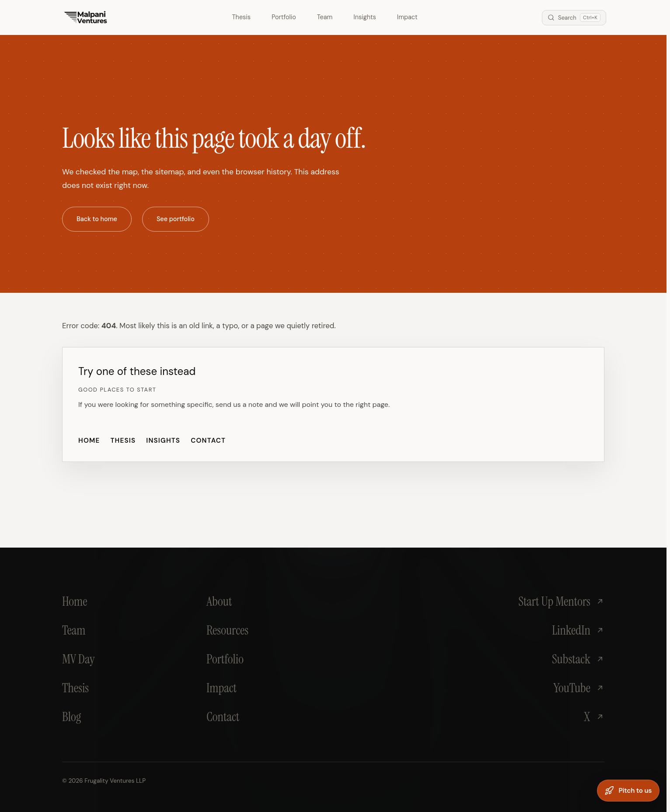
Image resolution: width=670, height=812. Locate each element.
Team (325, 17)
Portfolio (284, 17)
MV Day (78, 659)
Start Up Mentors (561, 601)
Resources (227, 630)
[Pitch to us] (628, 791)
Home (89, 441)
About (219, 601)
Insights (365, 17)
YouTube (579, 688)
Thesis (241, 17)
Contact (208, 441)
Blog (72, 717)
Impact (407, 17)
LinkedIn (578, 630)
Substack (578, 659)
